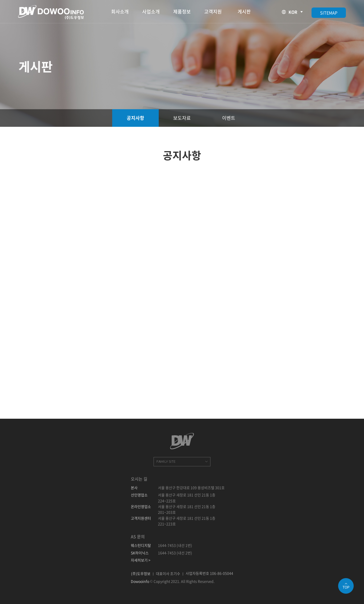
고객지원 (213, 12)
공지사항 (135, 118)
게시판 (244, 12)
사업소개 (151, 12)
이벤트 (229, 118)
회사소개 (120, 12)
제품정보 (182, 12)
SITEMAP (329, 13)
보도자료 (182, 118)
